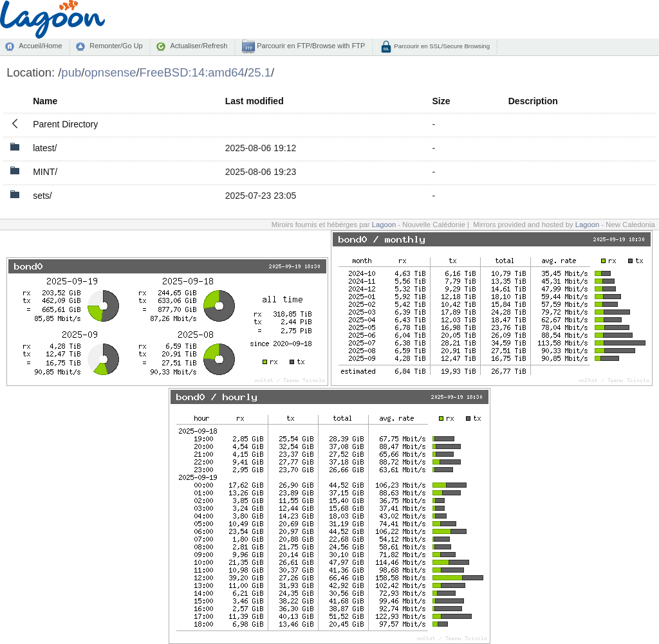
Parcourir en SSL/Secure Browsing (441, 46)
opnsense (110, 72)
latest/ (45, 148)
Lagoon (384, 225)
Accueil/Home (40, 46)
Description (533, 101)
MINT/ (45, 172)
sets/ (42, 196)
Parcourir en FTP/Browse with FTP (310, 46)
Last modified (255, 101)
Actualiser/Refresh (199, 46)
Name (45, 101)
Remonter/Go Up (116, 46)
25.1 (259, 72)
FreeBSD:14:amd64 (192, 72)
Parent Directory (65, 124)
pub (71, 72)
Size (441, 101)
